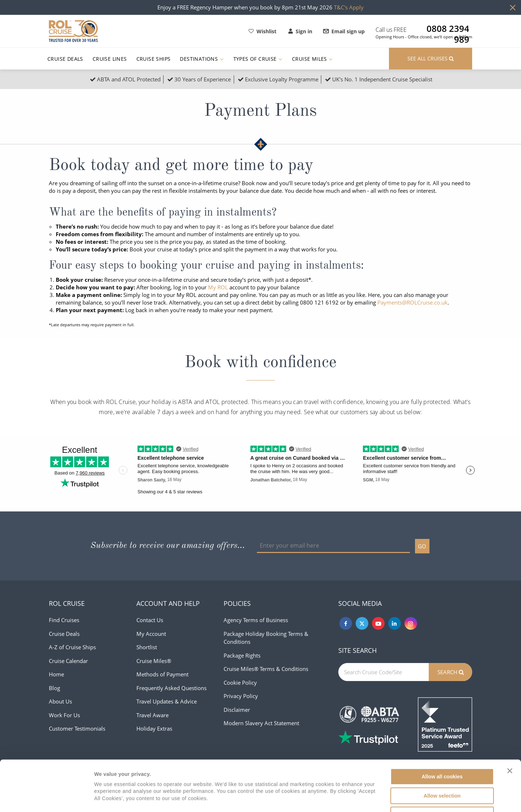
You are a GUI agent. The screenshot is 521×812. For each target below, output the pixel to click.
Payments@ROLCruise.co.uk (412, 302)
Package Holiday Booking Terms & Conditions (266, 638)
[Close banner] (510, 723)
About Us (60, 701)
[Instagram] (411, 623)
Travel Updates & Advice (167, 701)
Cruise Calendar (68, 661)
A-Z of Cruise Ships (72, 647)
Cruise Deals (65, 59)
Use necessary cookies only (442, 768)
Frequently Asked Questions (171, 688)
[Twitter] (362, 623)
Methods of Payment (162, 674)
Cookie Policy (240, 683)
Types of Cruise (258, 59)
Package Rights (242, 655)
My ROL (218, 287)
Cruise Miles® (154, 661)
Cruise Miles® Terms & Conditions (266, 669)
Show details (366, 798)
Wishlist (262, 31)
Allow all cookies (442, 729)
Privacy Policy (241, 696)
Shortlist (147, 647)
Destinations (202, 59)
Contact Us (150, 620)
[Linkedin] (395, 623)
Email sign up (344, 31)
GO (422, 546)
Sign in (300, 31)
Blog (54, 688)
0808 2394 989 (448, 29)
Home (56, 674)
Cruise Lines (110, 59)
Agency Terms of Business (256, 620)
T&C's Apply (349, 7)
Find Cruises (64, 620)
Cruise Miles (312, 59)
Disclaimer (237, 710)
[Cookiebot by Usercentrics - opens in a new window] (47, 798)
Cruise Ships (154, 59)
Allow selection (442, 748)
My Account (151, 634)
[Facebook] (346, 623)
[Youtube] (378, 623)
